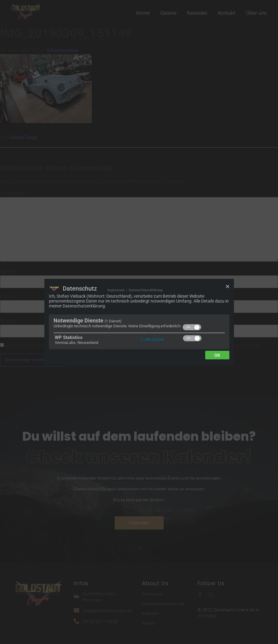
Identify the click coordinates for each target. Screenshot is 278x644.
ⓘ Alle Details (152, 339)
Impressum (116, 290)
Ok (217, 355)
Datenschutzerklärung (146, 290)
